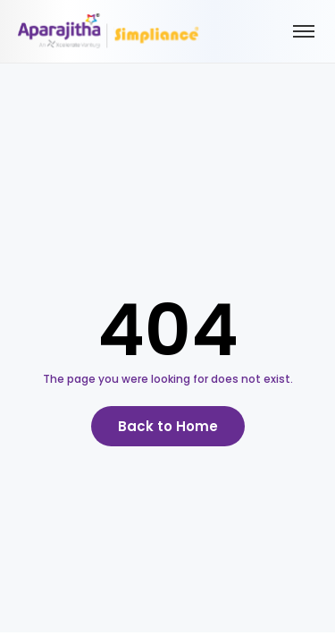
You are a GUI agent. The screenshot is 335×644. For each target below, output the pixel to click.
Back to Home (168, 426)
